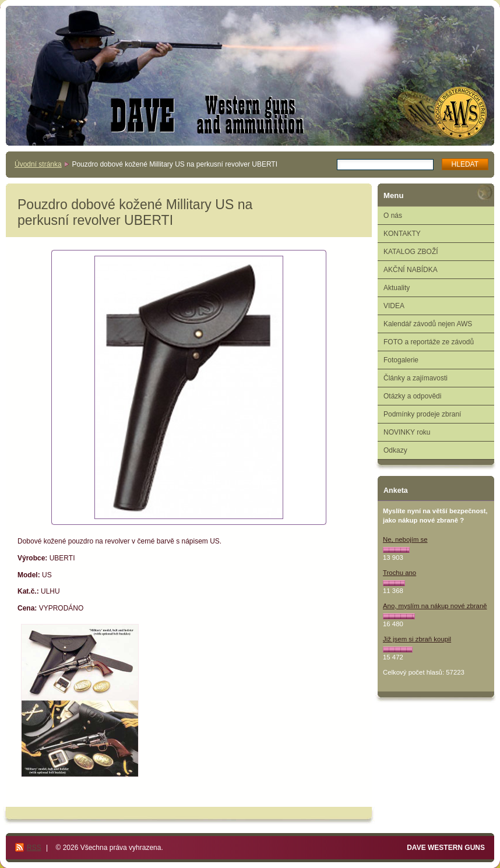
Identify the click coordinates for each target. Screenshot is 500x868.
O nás (393, 216)
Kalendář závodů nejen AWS (428, 324)
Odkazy (395, 450)
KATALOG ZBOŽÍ (411, 252)
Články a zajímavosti (416, 378)
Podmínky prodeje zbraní (422, 414)
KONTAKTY (402, 234)
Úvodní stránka (38, 164)
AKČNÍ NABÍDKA (411, 270)
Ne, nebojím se (405, 539)
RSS (34, 848)
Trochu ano (399, 573)
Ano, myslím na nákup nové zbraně (435, 606)
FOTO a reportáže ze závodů (429, 342)
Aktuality (397, 288)
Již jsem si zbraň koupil (417, 639)
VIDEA (394, 306)
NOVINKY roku (407, 432)
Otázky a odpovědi (412, 396)
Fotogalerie (401, 360)
